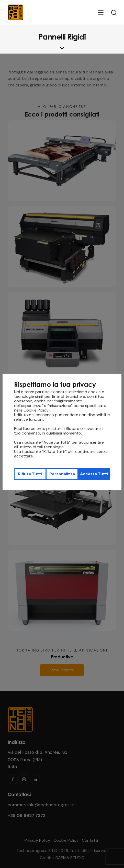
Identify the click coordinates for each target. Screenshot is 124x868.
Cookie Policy (36, 410)
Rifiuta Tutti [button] (30, 474)
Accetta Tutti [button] (94, 474)
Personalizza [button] (62, 474)
